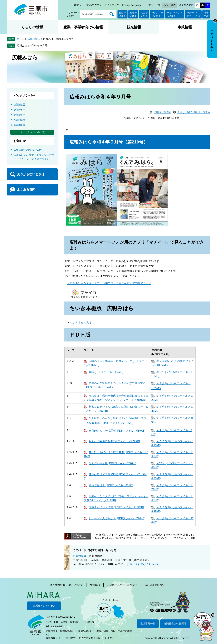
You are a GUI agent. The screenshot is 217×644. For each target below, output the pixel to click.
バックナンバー (24, 96)
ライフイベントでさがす (175, 14)
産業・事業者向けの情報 (83, 27)
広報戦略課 (80, 556)
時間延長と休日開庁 (175, 624)
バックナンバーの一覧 (32, 132)
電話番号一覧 (148, 624)
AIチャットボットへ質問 (193, 14)
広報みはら (34, 39)
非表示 (215, 21)
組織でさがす (133, 14)
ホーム (21, 39)
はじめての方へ (93, 5)
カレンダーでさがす (157, 14)
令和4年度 (19, 125)
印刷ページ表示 (162, 112)
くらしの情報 (32, 27)
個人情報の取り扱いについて (66, 585)
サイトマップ (112, 5)
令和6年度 (19, 115)
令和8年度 (19, 104)
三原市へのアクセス (44, 606)
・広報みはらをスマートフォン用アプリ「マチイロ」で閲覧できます (109, 283)
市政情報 (185, 27)
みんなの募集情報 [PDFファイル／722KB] (114, 441)
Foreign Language (132, 5)
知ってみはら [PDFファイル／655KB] (111, 485)
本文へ (78, 5)
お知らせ (20, 141)
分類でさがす (122, 14)
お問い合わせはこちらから (143, 564)
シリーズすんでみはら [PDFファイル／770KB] (117, 518)
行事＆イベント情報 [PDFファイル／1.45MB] (116, 507)
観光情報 (134, 27)
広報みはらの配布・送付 (28, 150)
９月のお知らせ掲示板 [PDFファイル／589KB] (117, 431)
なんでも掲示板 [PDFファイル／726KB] (113, 463)
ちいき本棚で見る (81, 323)
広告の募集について (156, 585)
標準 (174, 5)
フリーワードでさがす (73, 14)
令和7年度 (19, 110)
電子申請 (206, 14)
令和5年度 (19, 120)
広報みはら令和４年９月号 (32, 45)
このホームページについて (122, 585)
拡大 (166, 5)
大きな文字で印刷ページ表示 (194, 112)
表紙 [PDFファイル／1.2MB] (106, 372)
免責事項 (95, 585)
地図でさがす (144, 14)
